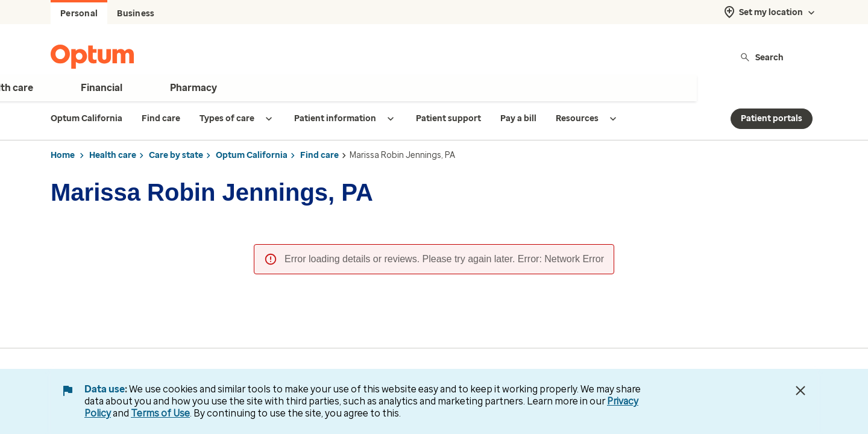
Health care (113, 155)
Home (63, 155)
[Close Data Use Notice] (800, 391)
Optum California (252, 155)
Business (136, 14)
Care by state (176, 155)
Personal (79, 14)
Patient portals (772, 118)
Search (762, 57)
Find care (319, 155)
